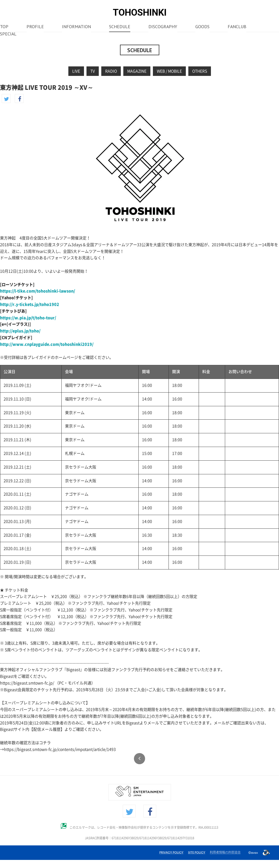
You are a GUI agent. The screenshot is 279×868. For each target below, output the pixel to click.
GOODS (202, 27)
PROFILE (35, 27)
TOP (4, 27)
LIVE (76, 71)
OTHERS (200, 71)
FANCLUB (237, 27)
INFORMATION (76, 27)
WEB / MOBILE (169, 71)
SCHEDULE (120, 27)
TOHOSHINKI (140, 12)
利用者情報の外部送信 (225, 852)
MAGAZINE (137, 71)
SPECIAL (8, 34)
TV (93, 71)
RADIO (111, 71)
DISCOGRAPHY (163, 27)
